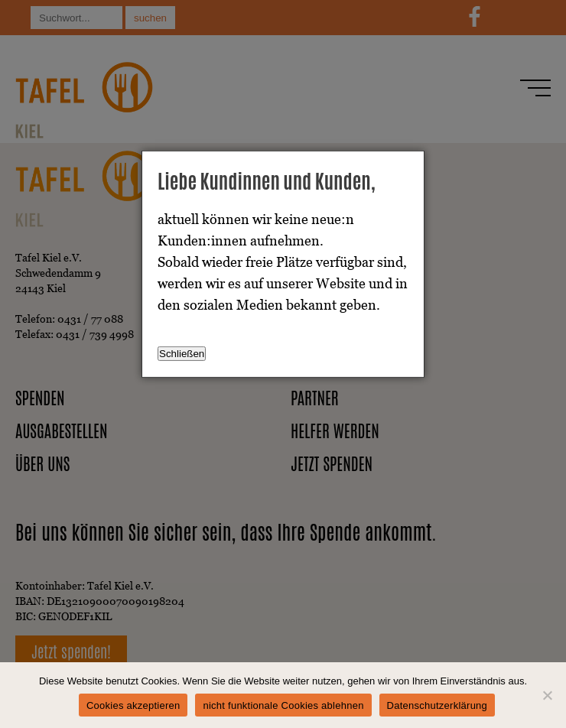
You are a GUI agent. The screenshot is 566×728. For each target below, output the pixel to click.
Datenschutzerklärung (437, 705)
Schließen (182, 353)
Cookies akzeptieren (133, 705)
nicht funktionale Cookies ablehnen (283, 705)
